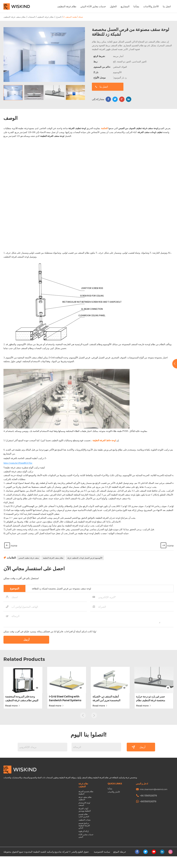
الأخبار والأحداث (151, 6)
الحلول (113, 6)
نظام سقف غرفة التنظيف (15, 17)
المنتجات (31, 17)
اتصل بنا (167, 6)
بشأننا (136, 6)
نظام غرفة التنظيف (67, 6)
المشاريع (125, 6)
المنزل (58, 17)
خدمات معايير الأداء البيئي (93, 6)
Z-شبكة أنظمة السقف (73, 17)
